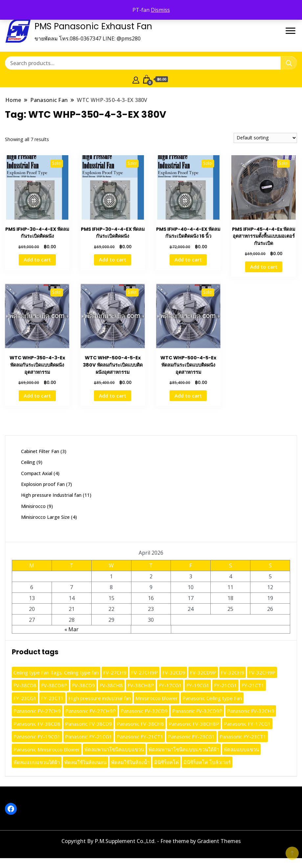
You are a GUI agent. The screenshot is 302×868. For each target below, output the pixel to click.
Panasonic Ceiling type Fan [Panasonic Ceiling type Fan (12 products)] (212, 698)
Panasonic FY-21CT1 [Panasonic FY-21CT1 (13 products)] (140, 736)
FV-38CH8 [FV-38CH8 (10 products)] (111, 685)
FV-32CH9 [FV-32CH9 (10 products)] (232, 672)
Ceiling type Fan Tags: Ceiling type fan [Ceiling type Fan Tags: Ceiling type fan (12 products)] (56, 672)
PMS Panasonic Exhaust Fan (93, 26)
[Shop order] (265, 138)
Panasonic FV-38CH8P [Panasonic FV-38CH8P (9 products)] (194, 724)
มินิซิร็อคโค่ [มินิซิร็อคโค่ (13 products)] (166, 762)
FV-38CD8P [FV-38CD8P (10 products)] (54, 685)
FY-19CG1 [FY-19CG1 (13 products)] (198, 685)
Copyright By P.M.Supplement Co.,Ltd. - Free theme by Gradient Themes (151, 841)
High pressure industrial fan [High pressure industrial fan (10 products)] (100, 698)
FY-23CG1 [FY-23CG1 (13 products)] (25, 698)
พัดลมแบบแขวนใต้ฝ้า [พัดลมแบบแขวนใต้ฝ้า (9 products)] (37, 762)
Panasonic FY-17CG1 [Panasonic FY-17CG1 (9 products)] (247, 724)
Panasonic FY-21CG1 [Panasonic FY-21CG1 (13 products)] (89, 736)
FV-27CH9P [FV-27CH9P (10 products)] (144, 672)
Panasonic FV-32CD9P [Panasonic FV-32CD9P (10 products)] (197, 711)
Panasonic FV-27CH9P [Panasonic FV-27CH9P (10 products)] (91, 711)
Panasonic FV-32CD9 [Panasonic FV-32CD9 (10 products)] (144, 711)
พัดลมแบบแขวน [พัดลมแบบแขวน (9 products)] (241, 749)
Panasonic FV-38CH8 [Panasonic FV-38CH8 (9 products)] (140, 724)
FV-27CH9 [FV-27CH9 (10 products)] (115, 672)
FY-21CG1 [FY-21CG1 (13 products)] (225, 685)
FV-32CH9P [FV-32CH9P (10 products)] (262, 672)
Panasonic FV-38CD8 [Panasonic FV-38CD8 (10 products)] (37, 724)
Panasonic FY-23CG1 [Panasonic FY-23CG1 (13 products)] (191, 736)
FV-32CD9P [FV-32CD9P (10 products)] (203, 672)
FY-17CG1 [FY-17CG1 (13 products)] (170, 685)
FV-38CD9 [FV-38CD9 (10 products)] (83, 685)
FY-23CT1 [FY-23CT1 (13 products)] (52, 698)
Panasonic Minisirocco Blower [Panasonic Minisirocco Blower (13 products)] (47, 749)
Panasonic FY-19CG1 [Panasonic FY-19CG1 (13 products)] (37, 736)
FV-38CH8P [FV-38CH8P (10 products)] (141, 685)
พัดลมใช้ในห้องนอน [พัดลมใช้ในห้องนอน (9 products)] (85, 762)
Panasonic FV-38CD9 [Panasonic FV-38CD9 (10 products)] (89, 724)
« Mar (71, 629)
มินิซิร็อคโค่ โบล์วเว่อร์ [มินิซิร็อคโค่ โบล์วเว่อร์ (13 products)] (207, 762)
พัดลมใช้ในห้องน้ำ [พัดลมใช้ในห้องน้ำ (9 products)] (130, 762)
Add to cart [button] (37, 259)
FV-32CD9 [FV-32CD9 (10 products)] (174, 672)
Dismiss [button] (160, 10)
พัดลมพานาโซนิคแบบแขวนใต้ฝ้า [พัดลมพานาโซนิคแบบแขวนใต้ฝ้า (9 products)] (184, 749)
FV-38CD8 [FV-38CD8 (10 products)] (25, 685)
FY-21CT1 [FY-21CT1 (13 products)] (253, 685)
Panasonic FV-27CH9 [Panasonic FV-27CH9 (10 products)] (37, 711)
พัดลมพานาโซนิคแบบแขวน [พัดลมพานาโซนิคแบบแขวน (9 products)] (114, 749)
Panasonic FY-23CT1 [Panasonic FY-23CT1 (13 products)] (243, 736)
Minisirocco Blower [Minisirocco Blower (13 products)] (157, 698)
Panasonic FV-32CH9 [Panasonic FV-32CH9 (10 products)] (251, 711)
